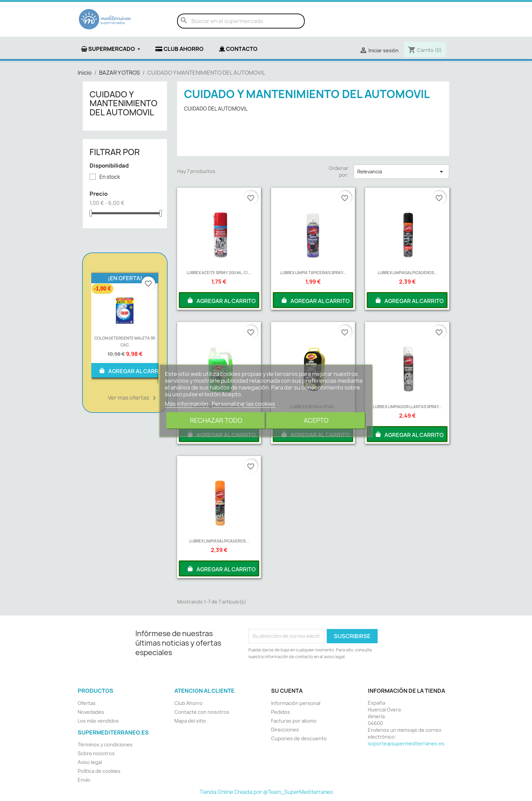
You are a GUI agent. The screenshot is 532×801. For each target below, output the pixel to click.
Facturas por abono (294, 721)
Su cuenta (287, 691)
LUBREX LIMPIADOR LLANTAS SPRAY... (407, 407)
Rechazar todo (216, 421)
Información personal (296, 703)
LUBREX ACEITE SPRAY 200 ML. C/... (219, 273)
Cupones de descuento (299, 738)
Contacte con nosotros (202, 712)
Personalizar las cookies (243, 404)
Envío (84, 780)
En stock (110, 177)
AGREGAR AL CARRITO (133, 370)
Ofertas (87, 703)
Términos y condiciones (105, 745)
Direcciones (285, 730)
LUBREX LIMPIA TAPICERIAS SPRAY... (313, 273)
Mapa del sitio (190, 721)
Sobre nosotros (96, 753)
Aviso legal (90, 762)
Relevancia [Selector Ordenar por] (401, 172)
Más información (187, 404)
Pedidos (281, 712)
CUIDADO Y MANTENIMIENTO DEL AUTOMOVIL (123, 103)
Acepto (316, 421)
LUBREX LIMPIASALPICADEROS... (407, 273)
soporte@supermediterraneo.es (406, 743)
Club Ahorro (188, 703)
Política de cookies (99, 771)
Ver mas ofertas (133, 398)
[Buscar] (241, 21)
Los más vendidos (98, 721)
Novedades (91, 712)
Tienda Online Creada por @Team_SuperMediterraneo (266, 792)
